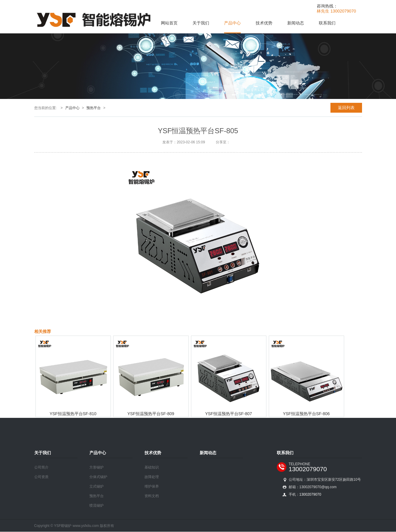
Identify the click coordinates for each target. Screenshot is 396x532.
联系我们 (327, 23)
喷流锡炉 (97, 505)
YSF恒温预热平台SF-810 (73, 414)
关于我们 (201, 23)
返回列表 (346, 108)
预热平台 (94, 108)
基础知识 (152, 467)
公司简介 (41, 467)
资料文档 (152, 496)
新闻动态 (296, 23)
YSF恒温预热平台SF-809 (151, 414)
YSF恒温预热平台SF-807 (228, 414)
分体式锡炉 (98, 477)
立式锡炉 (97, 486)
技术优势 (264, 23)
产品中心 (232, 23)
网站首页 (169, 23)
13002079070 (308, 469)
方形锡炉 (97, 467)
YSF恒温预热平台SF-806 (306, 414)
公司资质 (41, 477)
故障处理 (152, 477)
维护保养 (152, 486)
